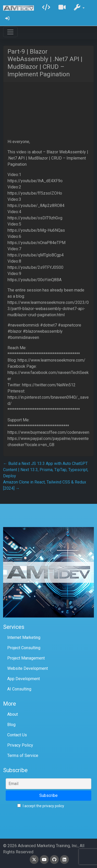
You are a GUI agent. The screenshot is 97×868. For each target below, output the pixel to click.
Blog (11, 725)
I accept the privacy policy (41, 806)
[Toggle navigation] (10, 32)
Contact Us (17, 735)
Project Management (26, 658)
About (13, 714)
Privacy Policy (20, 745)
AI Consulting (19, 689)
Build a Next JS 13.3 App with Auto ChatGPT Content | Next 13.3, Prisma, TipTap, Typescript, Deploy (46, 470)
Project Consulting (24, 648)
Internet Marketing (24, 637)
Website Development (28, 668)
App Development (24, 679)
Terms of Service (23, 756)
